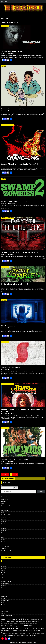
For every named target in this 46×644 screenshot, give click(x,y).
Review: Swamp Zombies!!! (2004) (15, 284)
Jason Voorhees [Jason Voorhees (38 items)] (13, 628)
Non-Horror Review (5, 535)
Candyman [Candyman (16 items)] (25, 621)
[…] (42, 57)
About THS (4, 501)
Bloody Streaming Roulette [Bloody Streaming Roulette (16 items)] (13, 621)
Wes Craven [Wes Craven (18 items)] (27, 635)
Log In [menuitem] (5, 2)
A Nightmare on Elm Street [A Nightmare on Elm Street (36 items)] (19, 619)
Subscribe (41, 492)
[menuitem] (2, 2)
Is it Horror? (4, 528)
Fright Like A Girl (5, 510)
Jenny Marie (12, 328)
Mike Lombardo (12, 111)
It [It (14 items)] (43, 626)
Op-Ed (3, 537)
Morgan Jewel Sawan (13, 370)
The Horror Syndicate (8, 479)
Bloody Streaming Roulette (7, 506)
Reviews (3, 544)
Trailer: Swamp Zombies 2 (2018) (14, 459)
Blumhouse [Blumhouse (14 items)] (21, 621)
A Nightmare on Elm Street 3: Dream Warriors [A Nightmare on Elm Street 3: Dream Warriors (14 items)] (35, 619)
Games (3, 513)
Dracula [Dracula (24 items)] (22, 623)
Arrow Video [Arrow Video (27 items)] (5, 621)
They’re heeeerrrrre (9, 326)
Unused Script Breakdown (7, 551)
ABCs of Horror (5, 499)
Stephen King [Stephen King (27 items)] (37, 633)
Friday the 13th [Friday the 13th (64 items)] (7, 626)
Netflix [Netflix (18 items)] (5, 631)
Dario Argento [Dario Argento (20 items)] (36, 621)
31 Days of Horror (5, 497)
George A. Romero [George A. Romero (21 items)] (18, 626)
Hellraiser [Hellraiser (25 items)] (35, 626)
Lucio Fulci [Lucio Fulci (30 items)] (32, 629)
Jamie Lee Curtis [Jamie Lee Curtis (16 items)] (5, 629)
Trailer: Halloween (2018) (12, 51)
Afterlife (3, 504)
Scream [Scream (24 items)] (38, 631)
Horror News (4, 524)
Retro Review (4, 542)
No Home (3, 533)
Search (3, 486)
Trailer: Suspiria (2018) (11, 368)
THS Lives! (4, 549)
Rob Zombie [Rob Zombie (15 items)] (33, 631)
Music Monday (4, 531)
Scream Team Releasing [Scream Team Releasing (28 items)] (21, 633)
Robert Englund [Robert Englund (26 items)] (27, 630)
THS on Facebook (7, 557)
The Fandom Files (5, 546)
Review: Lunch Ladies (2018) (13, 109)
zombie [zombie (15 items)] (32, 635)
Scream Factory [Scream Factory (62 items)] (8, 633)
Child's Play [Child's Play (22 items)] (30, 621)
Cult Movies (4, 508)
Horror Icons (4, 519)
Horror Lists (4, 522)
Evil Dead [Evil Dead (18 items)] (26, 623)
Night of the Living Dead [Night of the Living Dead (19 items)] (12, 631)
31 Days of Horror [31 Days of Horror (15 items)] (4, 619)
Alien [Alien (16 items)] (9, 619)
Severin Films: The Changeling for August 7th (20, 164)
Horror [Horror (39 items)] (40, 626)
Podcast (3, 540)
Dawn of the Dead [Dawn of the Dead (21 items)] (5, 623)
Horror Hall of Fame (5, 517)
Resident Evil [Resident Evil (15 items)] (20, 631)
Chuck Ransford (12, 203)
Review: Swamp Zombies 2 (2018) (15, 201)
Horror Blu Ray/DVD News (7, 515)
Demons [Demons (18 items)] (18, 623)
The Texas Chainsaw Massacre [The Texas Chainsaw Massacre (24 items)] (9, 635)
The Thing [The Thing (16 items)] (19, 635)
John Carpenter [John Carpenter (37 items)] (24, 628)
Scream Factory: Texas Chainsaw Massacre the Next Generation (22, 411)
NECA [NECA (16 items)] (2, 631)
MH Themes (33, 643)
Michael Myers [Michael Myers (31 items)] (40, 629)
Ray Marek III (12, 53)
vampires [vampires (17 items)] (23, 635)
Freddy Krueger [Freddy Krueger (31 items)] (33, 623)
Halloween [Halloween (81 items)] (27, 626)
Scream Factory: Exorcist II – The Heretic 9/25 (19, 252)
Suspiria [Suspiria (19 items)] (42, 633)
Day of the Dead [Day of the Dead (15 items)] (13, 623)
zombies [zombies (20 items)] (36, 635)
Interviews (4, 526)
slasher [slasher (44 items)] (30, 633)
